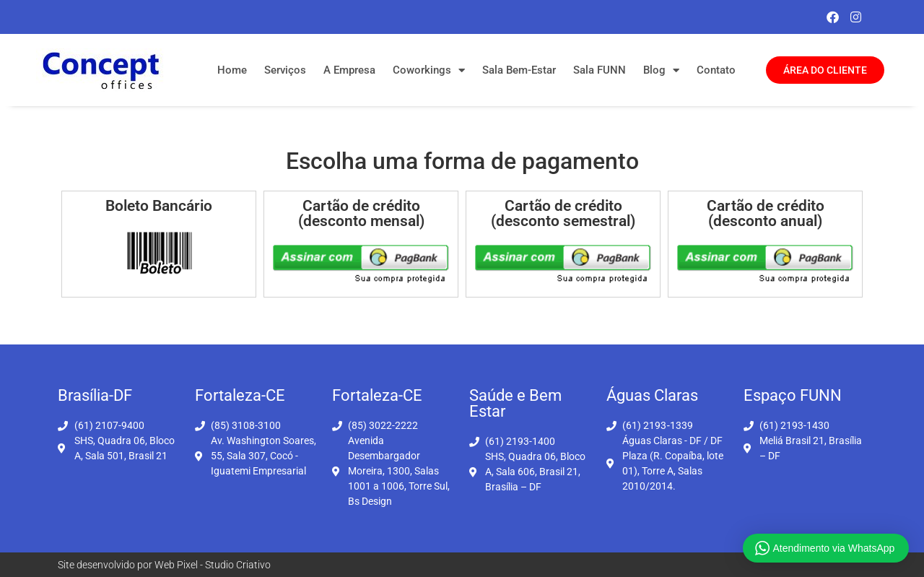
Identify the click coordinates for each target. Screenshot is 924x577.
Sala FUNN (600, 70)
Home (232, 70)
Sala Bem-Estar (519, 70)
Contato (716, 70)
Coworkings (429, 70)
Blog (661, 70)
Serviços (285, 70)
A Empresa (349, 70)
